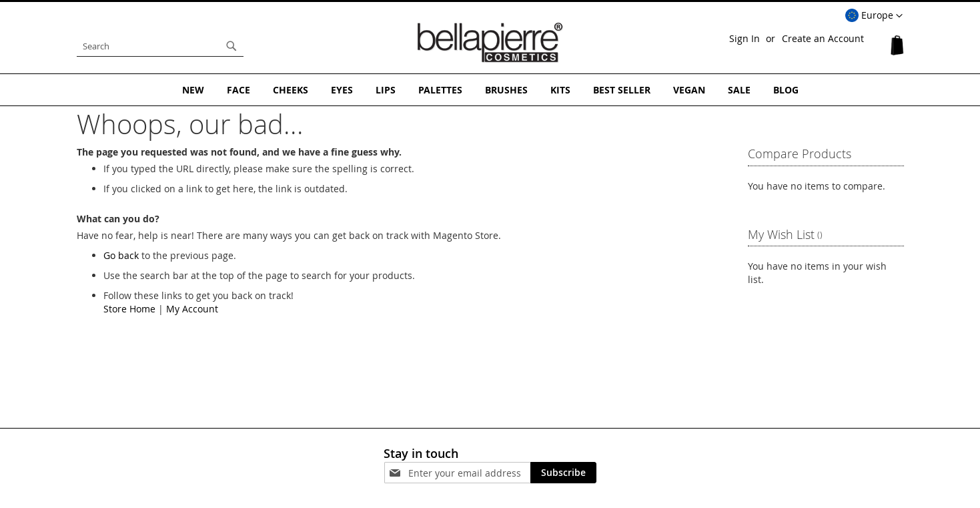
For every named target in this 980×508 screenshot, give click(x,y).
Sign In (745, 38)
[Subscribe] (563, 473)
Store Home (129, 309)
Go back (121, 255)
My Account (192, 309)
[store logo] (490, 43)
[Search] (231, 46)
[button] (874, 16)
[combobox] (160, 46)
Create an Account (823, 38)
